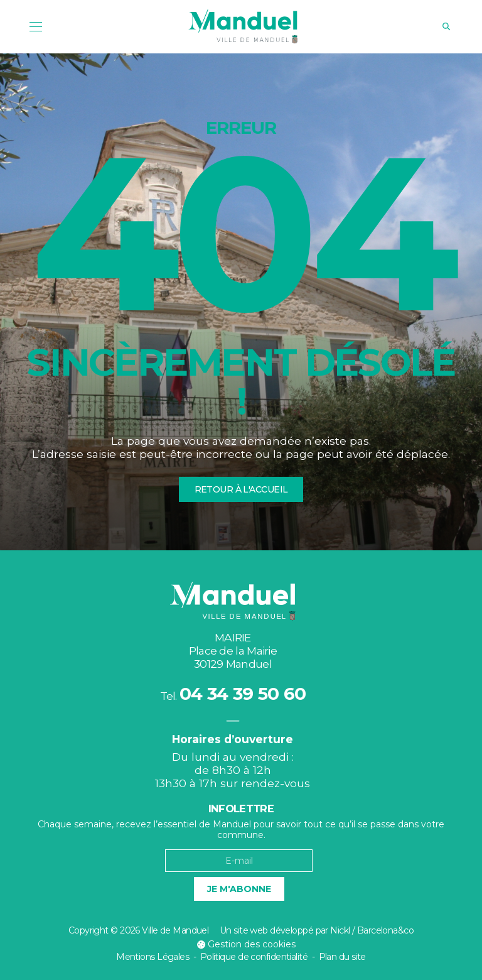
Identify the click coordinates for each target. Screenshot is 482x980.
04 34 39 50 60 (243, 694)
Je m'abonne (239, 889)
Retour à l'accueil (241, 489)
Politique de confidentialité (254, 957)
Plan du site (342, 957)
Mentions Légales (153, 957)
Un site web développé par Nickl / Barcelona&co (317, 930)
